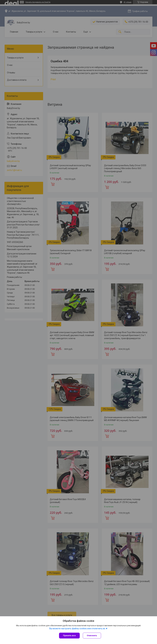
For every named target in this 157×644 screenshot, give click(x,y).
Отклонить (92, 635)
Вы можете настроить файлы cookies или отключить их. (78, 629)
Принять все (69, 635)
